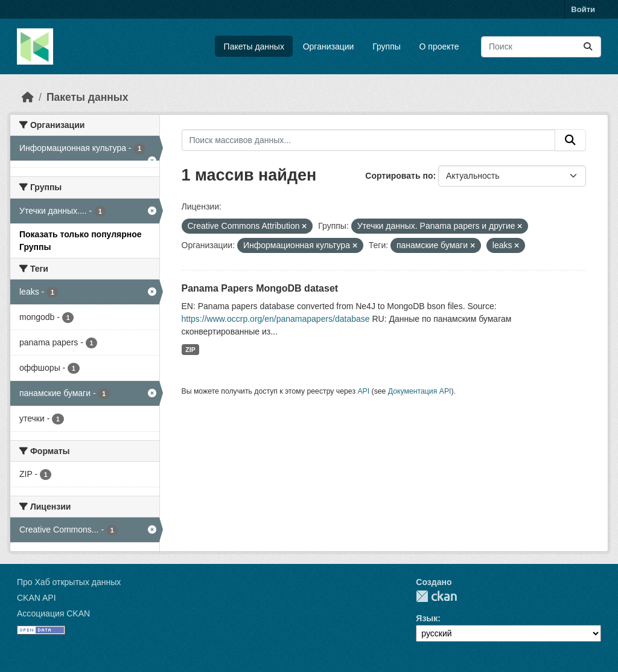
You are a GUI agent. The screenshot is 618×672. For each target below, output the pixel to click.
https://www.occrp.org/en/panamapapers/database (276, 319)
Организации (329, 46)
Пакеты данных (254, 46)
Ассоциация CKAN (53, 613)
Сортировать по (399, 176)
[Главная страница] (28, 97)
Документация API (420, 391)
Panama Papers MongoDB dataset (260, 288)
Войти (583, 9)
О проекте (439, 46)
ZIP (190, 350)
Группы (387, 46)
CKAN (436, 596)
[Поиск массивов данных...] (541, 47)
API (363, 391)
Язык (427, 618)
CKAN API (37, 598)
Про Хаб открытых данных (69, 582)
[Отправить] (588, 47)
